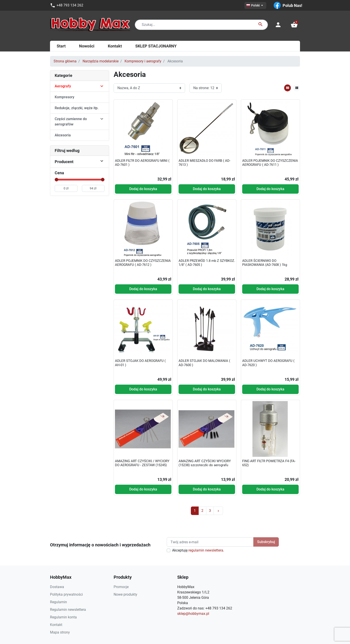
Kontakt (56, 625)
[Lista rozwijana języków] (255, 5)
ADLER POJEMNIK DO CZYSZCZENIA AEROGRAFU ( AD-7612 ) (143, 263)
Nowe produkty (125, 594)
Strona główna (65, 61)
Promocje (121, 587)
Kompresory (65, 97)
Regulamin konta (63, 617)
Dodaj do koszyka (143, 189)
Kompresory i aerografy (143, 61)
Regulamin (58, 602)
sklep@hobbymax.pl (193, 614)
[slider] (56, 180)
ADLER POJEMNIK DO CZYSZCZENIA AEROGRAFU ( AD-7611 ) (270, 163)
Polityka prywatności (66, 594)
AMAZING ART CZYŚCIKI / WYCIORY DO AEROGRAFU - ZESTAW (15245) (142, 463)
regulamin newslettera (206, 550)
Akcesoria (63, 135)
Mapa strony (60, 632)
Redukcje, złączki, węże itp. (77, 108)
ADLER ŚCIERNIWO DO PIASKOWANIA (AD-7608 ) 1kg (265, 263)
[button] (294, 25)
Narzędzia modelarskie (101, 61)
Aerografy (63, 86)
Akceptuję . (198, 550)
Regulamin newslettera (68, 610)
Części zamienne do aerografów (71, 122)
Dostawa (57, 587)
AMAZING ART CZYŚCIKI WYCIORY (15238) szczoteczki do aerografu (205, 463)
